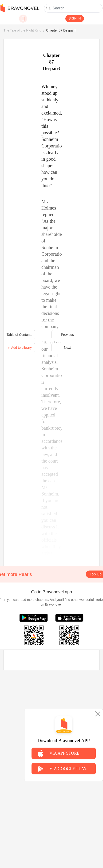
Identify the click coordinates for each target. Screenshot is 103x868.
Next (67, 348)
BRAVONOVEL (20, 8)
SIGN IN (75, 18)
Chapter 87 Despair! (61, 30)
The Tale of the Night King (22, 30)
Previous (67, 335)
